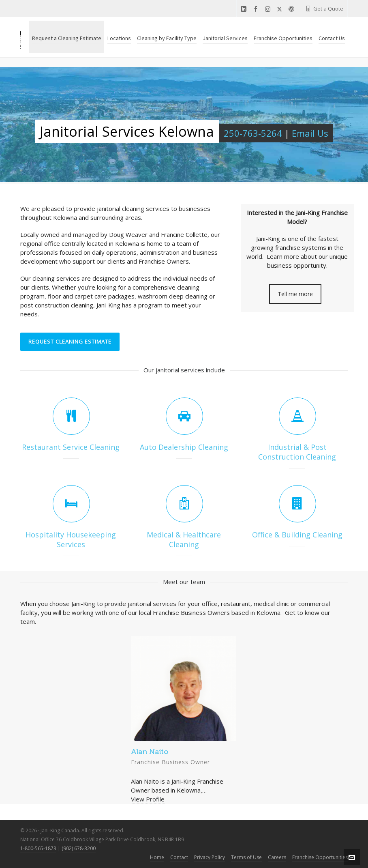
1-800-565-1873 (38, 848)
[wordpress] (293, 9)
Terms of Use (246, 857)
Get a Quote (324, 9)
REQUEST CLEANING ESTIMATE (70, 342)
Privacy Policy (210, 857)
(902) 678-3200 (79, 848)
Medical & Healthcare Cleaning (184, 539)
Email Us (310, 133)
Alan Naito (150, 752)
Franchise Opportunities (320, 857)
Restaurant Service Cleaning (71, 447)
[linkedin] (245, 9)
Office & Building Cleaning (297, 535)
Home (157, 857)
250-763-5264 (253, 133)
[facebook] (257, 9)
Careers (277, 857)
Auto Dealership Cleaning (184, 447)
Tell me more (295, 294)
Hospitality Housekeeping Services (71, 539)
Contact (179, 857)
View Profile (148, 799)
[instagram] (269, 9)
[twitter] (281, 9)
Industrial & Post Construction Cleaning (297, 452)
